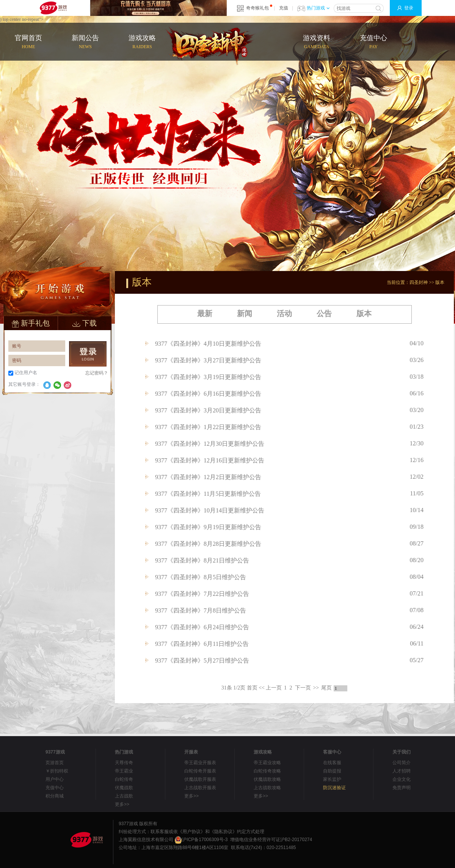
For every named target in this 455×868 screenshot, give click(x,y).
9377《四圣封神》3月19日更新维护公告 (208, 377)
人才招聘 (402, 771)
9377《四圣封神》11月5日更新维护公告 (208, 494)
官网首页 (28, 42)
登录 (409, 8)
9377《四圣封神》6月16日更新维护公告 (208, 394)
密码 (17, 360)
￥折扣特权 (57, 771)
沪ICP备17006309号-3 (201, 840)
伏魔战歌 (124, 788)
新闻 (245, 313)
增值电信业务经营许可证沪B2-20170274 (271, 840)
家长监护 (332, 779)
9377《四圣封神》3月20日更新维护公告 (208, 410)
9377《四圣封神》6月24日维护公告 (202, 627)
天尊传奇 (124, 763)
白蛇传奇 (124, 779)
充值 (284, 8)
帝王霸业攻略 (267, 763)
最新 (205, 313)
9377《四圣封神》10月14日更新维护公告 (210, 510)
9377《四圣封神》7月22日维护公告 (202, 594)
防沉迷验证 (334, 788)
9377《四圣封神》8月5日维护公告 (201, 577)
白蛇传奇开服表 (200, 771)
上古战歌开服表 (200, 788)
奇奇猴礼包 (257, 8)
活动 (284, 313)
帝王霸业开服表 (200, 763)
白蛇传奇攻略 (267, 771)
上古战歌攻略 (267, 788)
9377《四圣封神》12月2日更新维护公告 (208, 477)
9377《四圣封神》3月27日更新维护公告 (208, 360)
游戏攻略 (142, 42)
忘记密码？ (97, 373)
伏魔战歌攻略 (267, 779)
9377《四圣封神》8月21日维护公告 (202, 560)
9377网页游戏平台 (53, 8)
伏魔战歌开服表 (200, 779)
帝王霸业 (124, 771)
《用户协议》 (191, 832)
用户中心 (55, 779)
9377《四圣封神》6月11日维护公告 (202, 644)
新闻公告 (85, 42)
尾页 (326, 688)
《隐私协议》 (223, 832)
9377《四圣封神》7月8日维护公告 (201, 610)
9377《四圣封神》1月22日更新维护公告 (208, 427)
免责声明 (402, 788)
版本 (440, 282)
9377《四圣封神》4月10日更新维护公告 (208, 344)
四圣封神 (419, 282)
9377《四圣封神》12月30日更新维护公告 (210, 444)
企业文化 (402, 779)
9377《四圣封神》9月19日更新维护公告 (208, 527)
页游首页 (55, 763)
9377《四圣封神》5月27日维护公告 (202, 660)
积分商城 (55, 796)
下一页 (303, 688)
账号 (17, 346)
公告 (324, 313)
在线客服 (332, 763)
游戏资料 (317, 42)
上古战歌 (124, 796)
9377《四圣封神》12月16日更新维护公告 (210, 460)
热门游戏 (318, 8)
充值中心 (373, 42)
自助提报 (332, 771)
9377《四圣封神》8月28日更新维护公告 (208, 544)
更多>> (122, 804)
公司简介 (402, 763)
